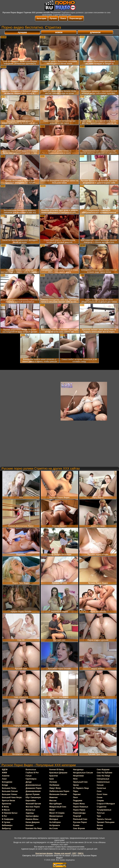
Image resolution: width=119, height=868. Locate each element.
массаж (53, 801)
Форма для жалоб (63, 853)
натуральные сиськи (83, 773)
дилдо (29, 782)
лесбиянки (54, 785)
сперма (100, 801)
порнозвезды (79, 813)
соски (99, 797)
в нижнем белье (10, 813)
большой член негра (12, 797)
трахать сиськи (104, 819)
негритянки (78, 776)
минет (52, 810)
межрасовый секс (58, 807)
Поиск (63, 18)
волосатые (31, 770)
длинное (95, 32)
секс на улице (103, 776)
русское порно (80, 822)
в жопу (5, 807)
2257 (74, 853)
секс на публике (104, 773)
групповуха (31, 779)
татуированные (104, 810)
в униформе (8, 819)
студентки (101, 807)
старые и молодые (106, 804)
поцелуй (77, 816)
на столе (54, 828)
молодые (54, 819)
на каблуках (55, 822)
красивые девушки (58, 773)
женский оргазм (33, 804)
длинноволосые (33, 785)
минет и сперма (57, 813)
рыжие (76, 825)
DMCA (81, 853)
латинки (53, 782)
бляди (5, 785)
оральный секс (80, 782)
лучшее (22, 32)
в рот (5, 816)
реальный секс (80, 819)
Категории (41, 18)
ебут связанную (33, 797)
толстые (101, 813)
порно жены (79, 804)
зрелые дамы (32, 816)
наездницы (78, 770)
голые (29, 776)
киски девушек (33, 822)
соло (99, 791)
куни (52, 779)
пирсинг (77, 794)
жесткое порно (33, 807)
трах (99, 816)
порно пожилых (80, 807)
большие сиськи (10, 791)
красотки (54, 776)
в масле (6, 810)
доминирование (33, 791)
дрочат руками (33, 794)
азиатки (6, 776)
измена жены (32, 819)
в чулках (6, 822)
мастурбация (56, 804)
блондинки (7, 782)
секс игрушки (103, 770)
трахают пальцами (106, 822)
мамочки (54, 797)
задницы (30, 813)
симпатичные (103, 782)
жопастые (30, 810)
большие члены (10, 794)
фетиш (100, 825)
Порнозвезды (76, 18)
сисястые (101, 788)
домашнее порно (34, 788)
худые (100, 828)
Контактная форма (44, 853)
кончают (30, 825)
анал (4, 779)
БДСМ (5, 770)
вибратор (7, 828)
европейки (31, 801)
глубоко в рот (32, 773)
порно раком (79, 810)
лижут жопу (55, 788)
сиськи (100, 785)
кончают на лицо (34, 828)
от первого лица (81, 788)
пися (75, 797)
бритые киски (9, 801)
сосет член (102, 794)
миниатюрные (56, 816)
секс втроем (79, 828)
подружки (78, 801)
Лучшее (53, 18)
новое (59, 32)
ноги (75, 779)
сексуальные (103, 779)
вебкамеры (7, 825)
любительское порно (59, 791)
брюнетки (7, 804)
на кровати (55, 825)
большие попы (9, 788)
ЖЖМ (4, 773)
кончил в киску (57, 770)
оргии (76, 785)
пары (76, 791)
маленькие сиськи (58, 794)
